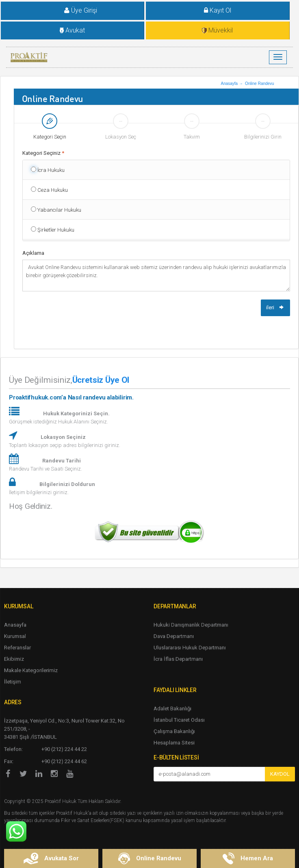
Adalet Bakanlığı (172, 709)
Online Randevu (260, 84)
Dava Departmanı (174, 636)
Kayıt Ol (218, 10)
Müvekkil (217, 30)
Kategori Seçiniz (43, 153)
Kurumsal (15, 636)
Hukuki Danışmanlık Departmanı (191, 625)
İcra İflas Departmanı (178, 659)
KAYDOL (280, 774)
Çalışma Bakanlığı (174, 731)
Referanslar (17, 648)
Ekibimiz (14, 659)
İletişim (13, 682)
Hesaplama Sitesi (174, 743)
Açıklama (33, 253)
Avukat (72, 30)
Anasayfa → (232, 84)
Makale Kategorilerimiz (31, 670)
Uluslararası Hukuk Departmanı (190, 648)
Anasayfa (15, 625)
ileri (275, 307)
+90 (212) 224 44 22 (64, 749)
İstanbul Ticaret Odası (179, 720)
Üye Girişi (75, 10)
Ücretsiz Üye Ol (101, 380)
